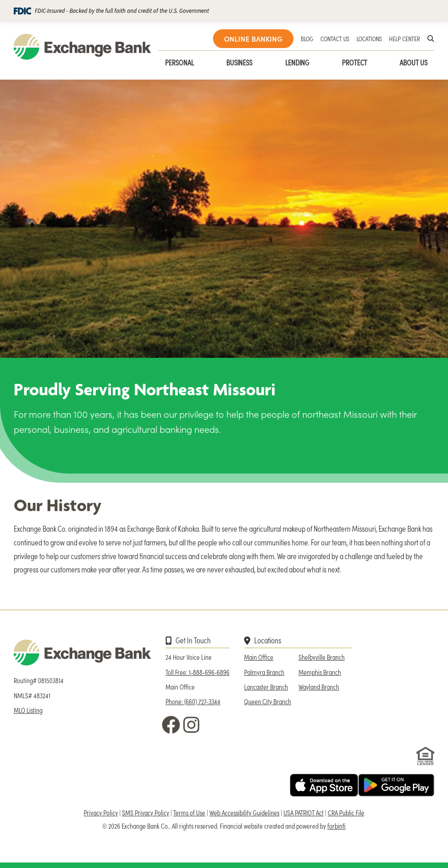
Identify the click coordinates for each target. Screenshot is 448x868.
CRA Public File (346, 812)
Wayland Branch (319, 687)
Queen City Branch (268, 701)
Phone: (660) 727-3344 (193, 701)
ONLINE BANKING (253, 39)
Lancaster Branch (266, 687)
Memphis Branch (320, 672)
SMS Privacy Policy (146, 812)
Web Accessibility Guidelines (244, 812)
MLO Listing (28, 710)
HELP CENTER (405, 38)
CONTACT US (335, 38)
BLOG (307, 38)
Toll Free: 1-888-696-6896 (197, 672)
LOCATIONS (369, 38)
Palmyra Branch (264, 672)
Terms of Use (189, 812)
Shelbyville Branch (322, 657)
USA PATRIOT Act (304, 812)
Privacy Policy (101, 812)
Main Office (259, 657)
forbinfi (336, 826)
